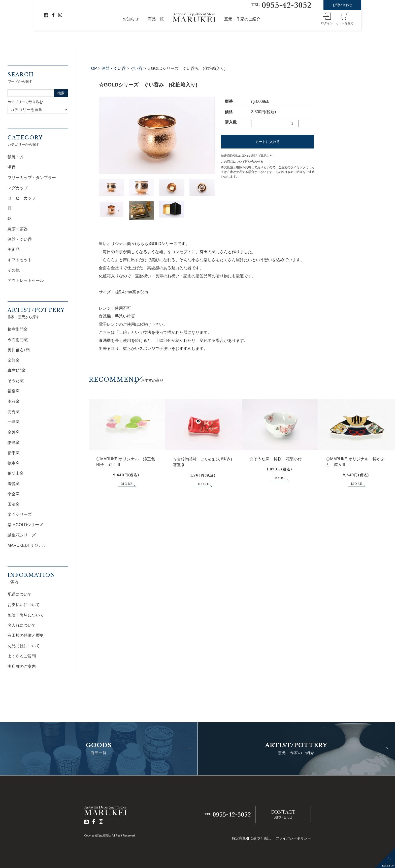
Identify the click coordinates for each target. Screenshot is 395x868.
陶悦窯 (14, 484)
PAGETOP (388, 866)
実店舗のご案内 (22, 666)
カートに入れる (268, 142)
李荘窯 (14, 401)
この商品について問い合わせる (242, 162)
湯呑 (12, 167)
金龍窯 (14, 360)
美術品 (14, 249)
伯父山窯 (16, 473)
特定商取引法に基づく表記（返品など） (248, 156)
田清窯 (14, 504)
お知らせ (131, 19)
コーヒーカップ (22, 198)
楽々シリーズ (20, 514)
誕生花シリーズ (22, 535)
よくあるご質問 (22, 656)
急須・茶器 (18, 229)
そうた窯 (16, 381)
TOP (93, 68)
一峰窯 (14, 422)
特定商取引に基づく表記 (251, 838)
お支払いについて (24, 605)
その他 (14, 270)
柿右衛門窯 (18, 329)
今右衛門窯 (18, 340)
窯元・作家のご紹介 (242, 19)
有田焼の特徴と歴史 (26, 635)
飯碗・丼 (16, 157)
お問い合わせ (342, 5)
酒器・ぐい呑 (114, 68)
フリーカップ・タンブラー (32, 178)
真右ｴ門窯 (17, 370)
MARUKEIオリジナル (27, 545)
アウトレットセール (26, 280)
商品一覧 (156, 19)
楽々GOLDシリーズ (25, 525)
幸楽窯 (14, 494)
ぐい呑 (136, 68)
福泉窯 (14, 391)
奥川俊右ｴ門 (19, 350)
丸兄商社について (24, 646)
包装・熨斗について (26, 615)
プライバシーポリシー (293, 838)
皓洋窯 (14, 443)
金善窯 (14, 432)
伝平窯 (14, 453)
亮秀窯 (14, 412)
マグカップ (18, 188)
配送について (20, 594)
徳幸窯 (14, 463)
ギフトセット (20, 260)
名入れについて (22, 625)
